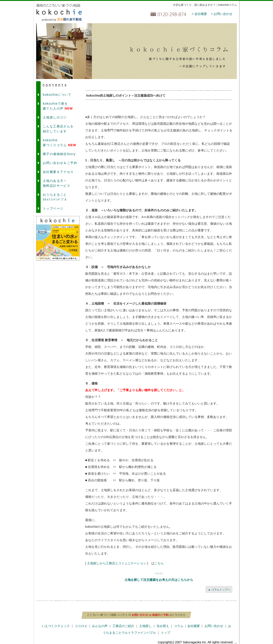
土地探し (145, 626)
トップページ (53, 208)
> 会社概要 (199, 14)
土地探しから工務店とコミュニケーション (117, 563)
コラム (179, 626)
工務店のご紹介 (123, 626)
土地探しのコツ (55, 117)
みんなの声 (100, 626)
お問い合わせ (214, 626)
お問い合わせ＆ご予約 (60, 163)
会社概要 (194, 626)
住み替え (163, 626)
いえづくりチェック (56, 626)
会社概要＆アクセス (58, 172)
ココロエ (81, 626)
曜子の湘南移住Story (59, 154)
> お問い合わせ (222, 14)
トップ (165, 633)
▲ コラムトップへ (219, 590)
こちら (159, 563)
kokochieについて (57, 95)
